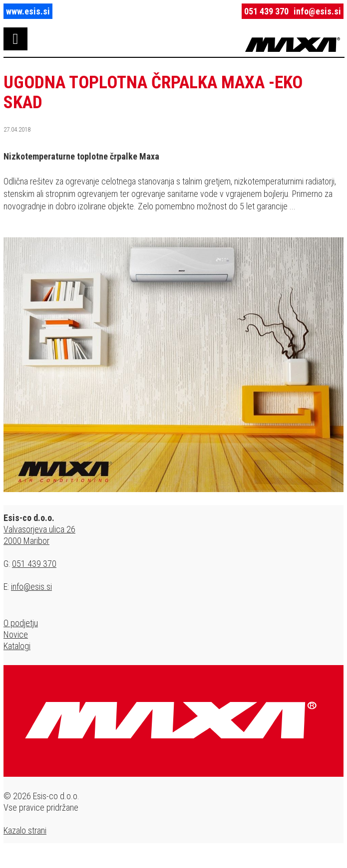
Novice (16, 634)
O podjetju (21, 623)
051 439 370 (266, 11)
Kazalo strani (25, 830)
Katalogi (17, 646)
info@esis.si (317, 11)
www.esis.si (28, 11)
